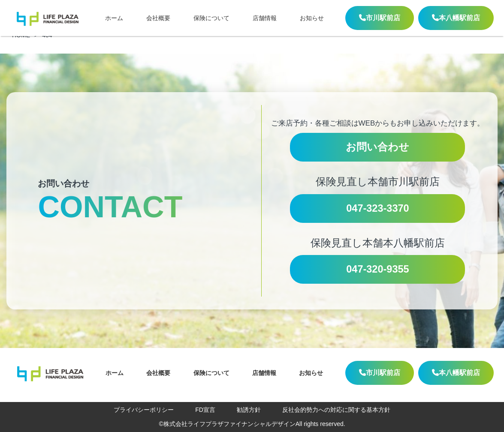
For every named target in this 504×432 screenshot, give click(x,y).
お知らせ (312, 18)
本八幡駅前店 (456, 18)
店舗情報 (265, 18)
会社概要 (158, 18)
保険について (211, 18)
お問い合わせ (377, 147)
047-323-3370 (377, 208)
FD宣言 (205, 410)
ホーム (114, 18)
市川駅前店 (380, 18)
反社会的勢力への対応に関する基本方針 (336, 410)
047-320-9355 (377, 269)
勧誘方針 (249, 410)
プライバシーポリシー (144, 410)
